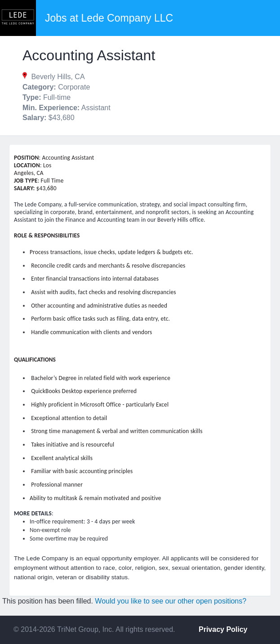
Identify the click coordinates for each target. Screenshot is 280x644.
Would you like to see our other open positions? (171, 601)
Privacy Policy (223, 629)
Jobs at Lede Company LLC (109, 18)
